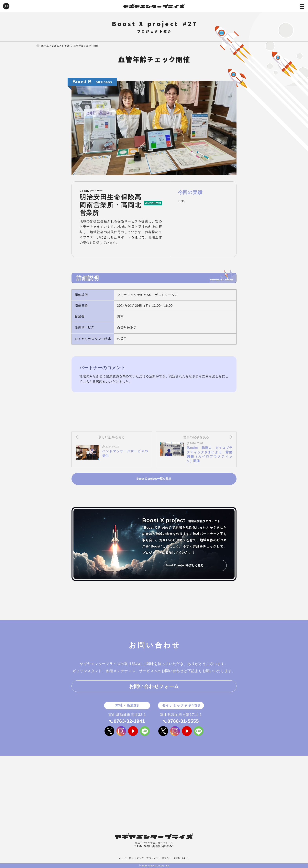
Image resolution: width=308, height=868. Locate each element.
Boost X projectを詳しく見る (184, 565)
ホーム (123, 858)
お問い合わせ (181, 858)
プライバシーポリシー (159, 858)
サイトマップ (136, 858)
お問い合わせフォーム (154, 686)
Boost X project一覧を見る (154, 479)
